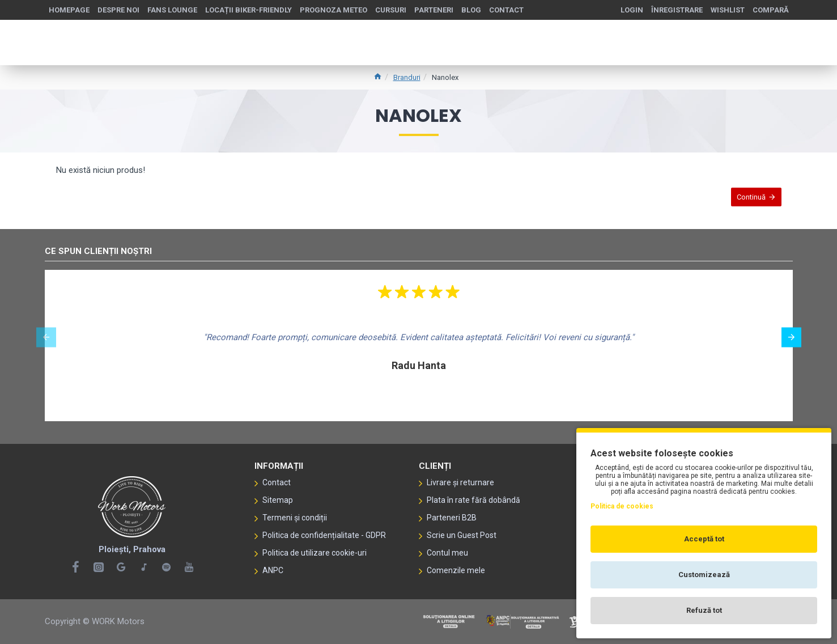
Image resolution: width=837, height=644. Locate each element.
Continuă (745, 203)
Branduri (407, 77)
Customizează (704, 575)
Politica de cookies (622, 506)
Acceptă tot (704, 539)
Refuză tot (704, 610)
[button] (46, 337)
